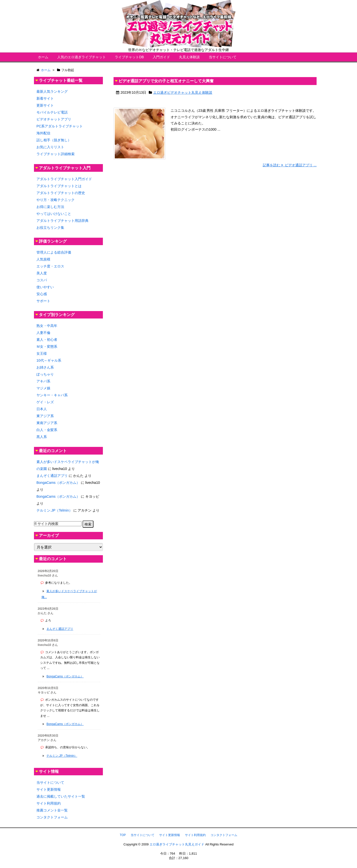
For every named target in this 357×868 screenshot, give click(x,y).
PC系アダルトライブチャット (60, 126)
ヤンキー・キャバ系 (52, 395)
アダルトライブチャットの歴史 (61, 193)
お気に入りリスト (50, 147)
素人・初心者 (47, 340)
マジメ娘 (43, 388)
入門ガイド (161, 57)
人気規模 (43, 259)
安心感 (42, 294)
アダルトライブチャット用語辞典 (62, 221)
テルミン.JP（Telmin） (54, 510)
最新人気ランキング (52, 91)
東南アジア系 (47, 423)
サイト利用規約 (49, 803)
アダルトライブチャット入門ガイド (64, 179)
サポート (43, 301)
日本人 (42, 409)
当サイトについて (223, 57)
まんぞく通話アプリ (52, 476)
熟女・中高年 (47, 326)
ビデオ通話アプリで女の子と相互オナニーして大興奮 (166, 81)
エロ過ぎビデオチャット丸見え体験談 (183, 92)
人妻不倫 (43, 333)
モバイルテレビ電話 (52, 112)
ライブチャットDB (129, 57)
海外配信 (43, 133)
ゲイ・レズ (45, 402)
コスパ (42, 280)
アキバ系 (43, 381)
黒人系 (42, 437)
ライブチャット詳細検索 (56, 154)
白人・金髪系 (47, 430)
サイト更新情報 (49, 789)
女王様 (42, 353)
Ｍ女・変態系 (47, 347)
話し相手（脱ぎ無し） (54, 140)
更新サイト (45, 105)
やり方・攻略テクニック (56, 200)
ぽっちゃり (45, 374)
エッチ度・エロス (50, 266)
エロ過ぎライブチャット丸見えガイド (177, 844)
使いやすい (45, 287)
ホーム (43, 57)
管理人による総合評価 (54, 252)
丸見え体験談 (189, 57)
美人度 (42, 273)
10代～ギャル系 (49, 360)
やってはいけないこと (54, 214)
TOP (123, 835)
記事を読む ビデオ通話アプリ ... (290, 165)
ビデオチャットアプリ (54, 119)
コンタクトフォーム (52, 817)
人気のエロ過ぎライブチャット (82, 57)
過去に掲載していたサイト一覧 (61, 796)
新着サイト (45, 98)
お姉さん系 (45, 367)
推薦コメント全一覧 (52, 810)
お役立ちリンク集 (50, 228)
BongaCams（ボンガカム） (58, 483)
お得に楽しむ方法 (50, 207)
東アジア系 (45, 416)
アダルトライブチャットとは (59, 186)
